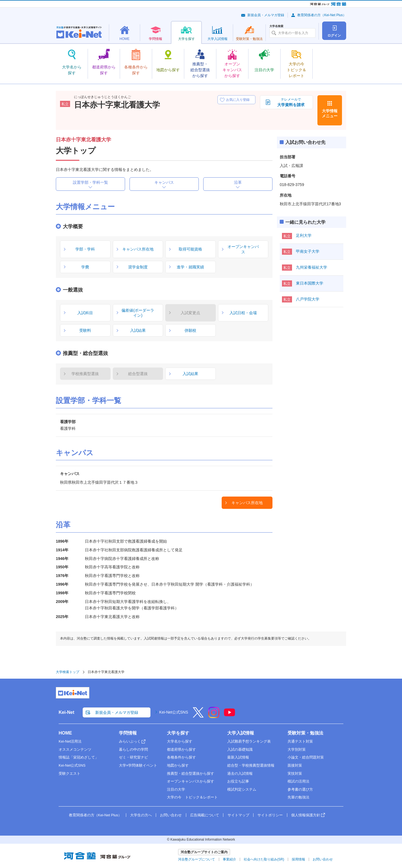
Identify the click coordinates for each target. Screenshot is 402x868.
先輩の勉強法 (298, 797)
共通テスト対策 (300, 741)
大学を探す (178, 733)
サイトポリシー (270, 815)
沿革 (238, 182)
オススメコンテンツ (75, 749)
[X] (198, 716)
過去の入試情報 (240, 773)
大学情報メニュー (330, 113)
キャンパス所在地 (247, 503)
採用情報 (298, 859)
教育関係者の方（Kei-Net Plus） (322, 15)
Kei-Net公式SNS (174, 712)
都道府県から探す (181, 749)
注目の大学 (176, 789)
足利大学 (304, 235)
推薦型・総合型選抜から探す (191, 773)
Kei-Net (66, 712)
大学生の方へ (141, 815)
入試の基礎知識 (240, 749)
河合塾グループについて (197, 859)
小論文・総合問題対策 (306, 757)
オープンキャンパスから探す (191, 781)
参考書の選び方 (300, 789)
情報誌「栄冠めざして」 (79, 757)
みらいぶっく (130, 741)
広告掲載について (205, 815)
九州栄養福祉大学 (312, 267)
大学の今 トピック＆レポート (192, 797)
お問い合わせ (171, 815)
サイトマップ (238, 815)
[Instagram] (214, 716)
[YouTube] (229, 716)
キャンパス (164, 182)
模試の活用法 (298, 781)
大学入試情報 (241, 733)
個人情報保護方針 (306, 815)
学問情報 (128, 733)
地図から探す (178, 765)
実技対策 (295, 773)
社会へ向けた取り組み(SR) (264, 859)
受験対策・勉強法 (305, 733)
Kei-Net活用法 (70, 741)
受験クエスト (70, 773)
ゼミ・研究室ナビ (133, 757)
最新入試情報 (238, 757)
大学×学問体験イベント (138, 765)
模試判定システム (242, 789)
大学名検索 (276, 26)
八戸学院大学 (308, 299)
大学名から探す (180, 741)
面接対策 (295, 765)
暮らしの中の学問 (133, 749)
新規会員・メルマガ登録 (266, 15)
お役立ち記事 (238, 781)
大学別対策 (297, 749)
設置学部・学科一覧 (90, 182)
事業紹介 (229, 859)
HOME (65, 733)
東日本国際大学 (310, 283)
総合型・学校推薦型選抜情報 (251, 765)
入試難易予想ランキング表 (249, 741)
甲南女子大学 (308, 251)
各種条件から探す (181, 757)
